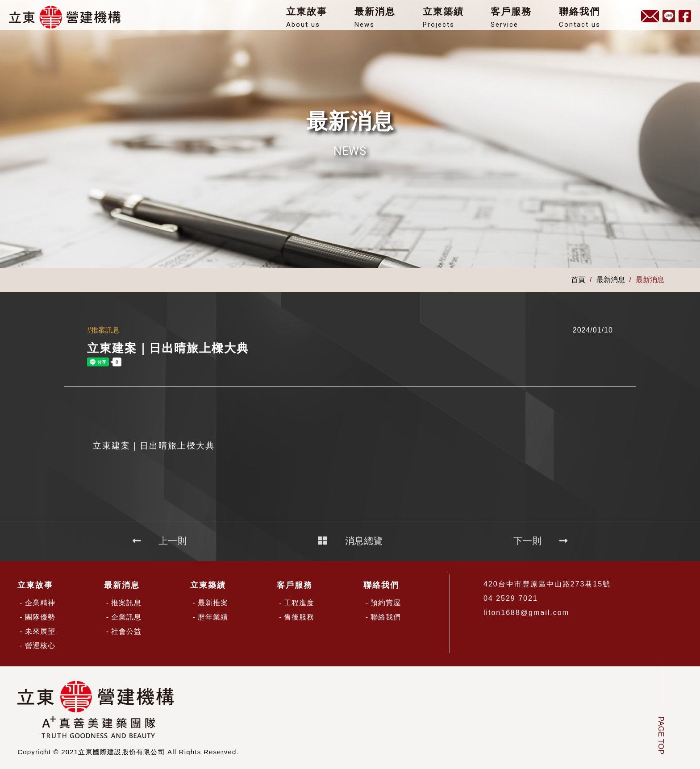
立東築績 (452, 20)
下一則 (540, 541)
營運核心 (40, 646)
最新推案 (213, 603)
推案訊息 (126, 603)
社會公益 (126, 631)
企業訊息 (126, 617)
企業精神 (40, 603)
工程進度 (299, 603)
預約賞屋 (386, 603)
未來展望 (40, 631)
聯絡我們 (588, 20)
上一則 (160, 541)
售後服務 (299, 617)
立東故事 (315, 20)
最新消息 (383, 20)
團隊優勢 (40, 617)
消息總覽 (350, 541)
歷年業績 (213, 617)
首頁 (578, 280)
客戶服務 (520, 20)
